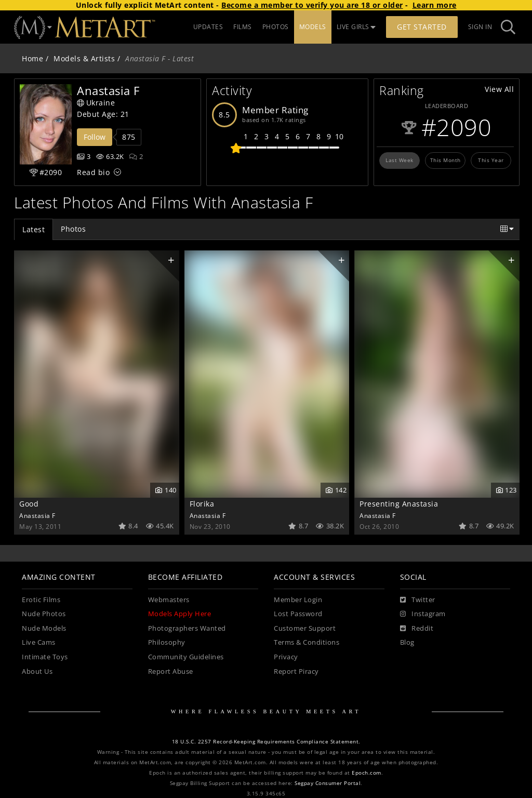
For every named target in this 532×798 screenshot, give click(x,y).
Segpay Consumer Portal (328, 783)
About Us (37, 671)
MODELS (313, 27)
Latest (34, 229)
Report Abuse (171, 671)
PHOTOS (276, 27)
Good (29, 504)
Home (32, 58)
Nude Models (44, 628)
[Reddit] (417, 629)
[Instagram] (423, 614)
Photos (73, 229)
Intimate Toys (45, 657)
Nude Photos (44, 614)
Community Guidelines (186, 657)
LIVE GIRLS (356, 27)
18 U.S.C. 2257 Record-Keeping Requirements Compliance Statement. (266, 742)
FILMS (243, 27)
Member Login (298, 600)
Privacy (286, 657)
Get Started (422, 27)
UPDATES (208, 27)
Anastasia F (37, 515)
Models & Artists (84, 58)
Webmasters (169, 600)
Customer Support (305, 628)
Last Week (400, 160)
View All (499, 89)
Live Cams (39, 642)
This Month (445, 160)
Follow (95, 137)
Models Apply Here (180, 614)
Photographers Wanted (187, 628)
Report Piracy (296, 671)
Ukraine (96, 103)
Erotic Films (41, 600)
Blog (407, 642)
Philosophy (167, 642)
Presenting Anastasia (399, 504)
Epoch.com (367, 773)
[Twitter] (418, 600)
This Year (491, 160)
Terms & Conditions (307, 642)
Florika (202, 504)
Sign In (480, 27)
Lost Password (298, 614)
